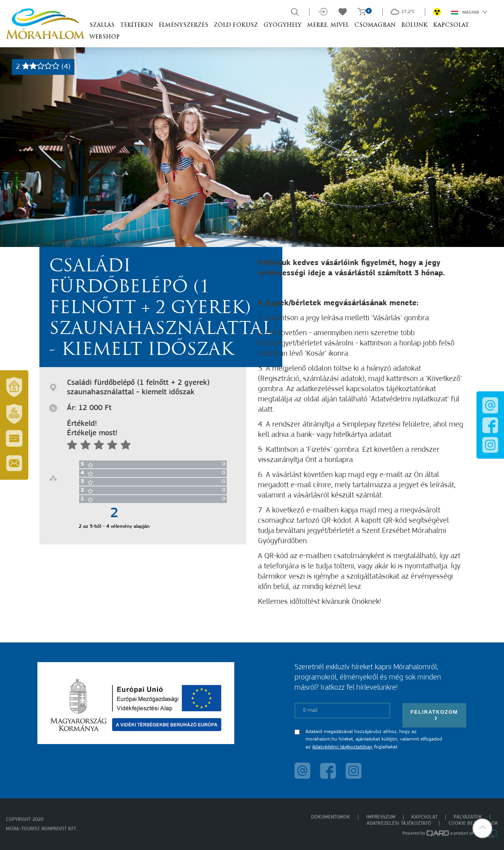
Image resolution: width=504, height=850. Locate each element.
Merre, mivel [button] (328, 25)
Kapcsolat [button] (451, 25)
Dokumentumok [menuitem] (331, 817)
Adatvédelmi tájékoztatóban (342, 747)
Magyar (469, 12)
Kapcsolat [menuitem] (424, 817)
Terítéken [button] (137, 25)
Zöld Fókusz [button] (236, 25)
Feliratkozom (434, 715)
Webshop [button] (105, 37)
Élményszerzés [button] (183, 25)
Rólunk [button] (414, 25)
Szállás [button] (102, 25)
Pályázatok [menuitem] (468, 817)
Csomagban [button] (375, 25)
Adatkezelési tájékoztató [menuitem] (399, 823)
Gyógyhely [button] (283, 25)
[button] (482, 828)
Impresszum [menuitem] (381, 817)
